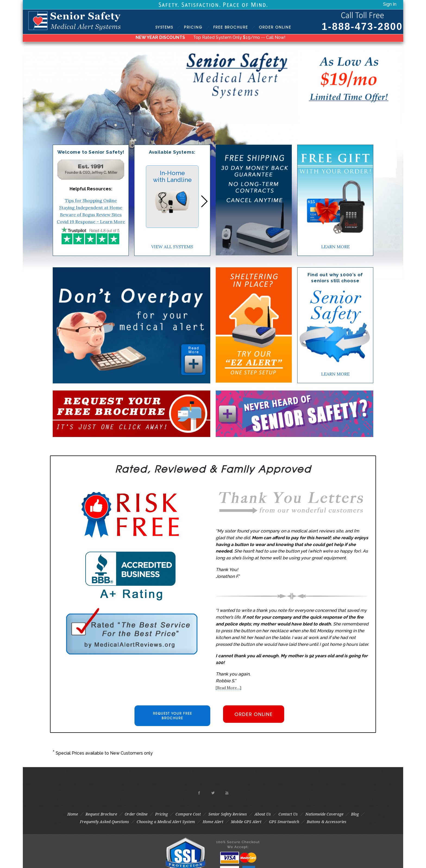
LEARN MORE (335, 247)
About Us (263, 814)
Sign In (390, 4)
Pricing (193, 27)
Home (73, 814)
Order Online (136, 814)
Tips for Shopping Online (91, 200)
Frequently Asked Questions (104, 822)
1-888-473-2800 (362, 27)
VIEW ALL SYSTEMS (172, 247)
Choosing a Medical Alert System (166, 822)
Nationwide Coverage (324, 814)
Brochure (231, 27)
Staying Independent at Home (91, 207)
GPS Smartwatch (284, 822)
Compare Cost (188, 814)
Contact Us (288, 814)
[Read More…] (228, 688)
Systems (164, 27)
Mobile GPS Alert (246, 822)
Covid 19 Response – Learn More (91, 222)
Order (275, 27)
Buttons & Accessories (327, 822)
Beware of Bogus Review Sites (91, 215)
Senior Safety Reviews (228, 814)
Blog (355, 814)
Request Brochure (101, 814)
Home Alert (213, 822)
